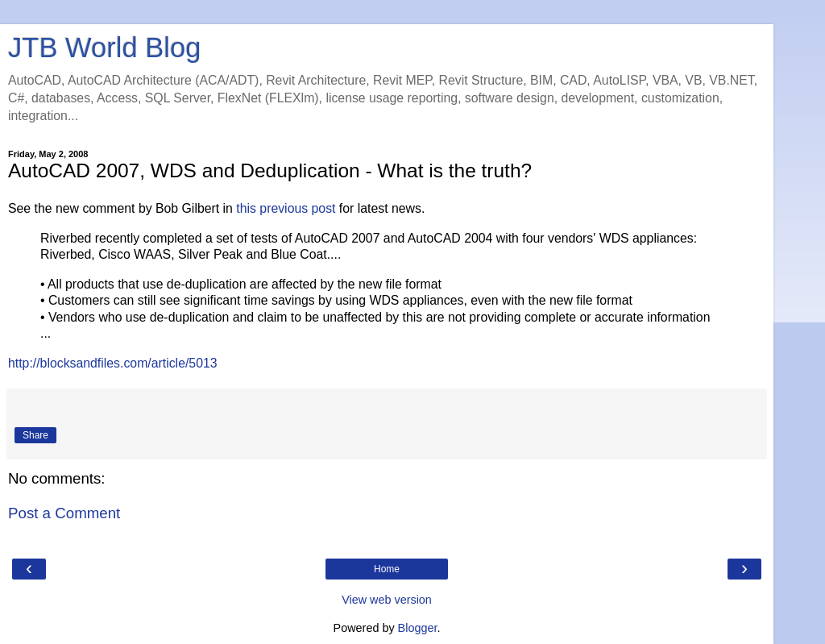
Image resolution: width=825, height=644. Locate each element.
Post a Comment (64, 513)
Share (35, 435)
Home (387, 569)
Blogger (418, 628)
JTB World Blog (104, 48)
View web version (387, 600)
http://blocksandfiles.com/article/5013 (113, 363)
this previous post (286, 208)
